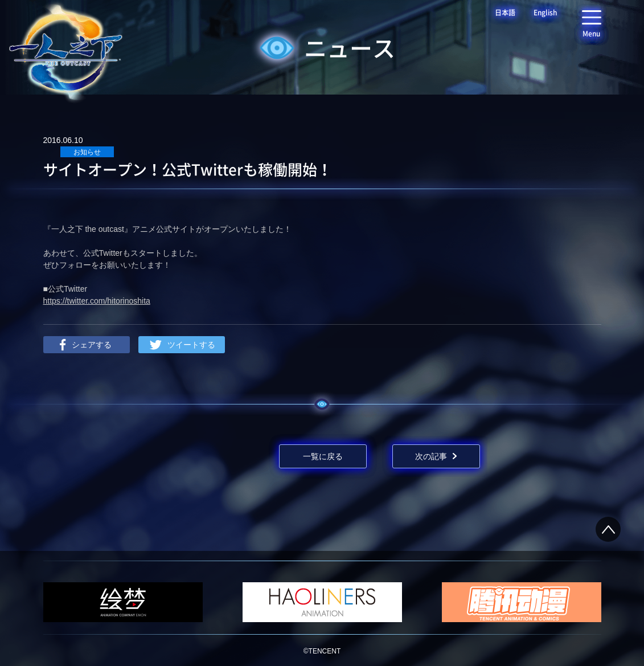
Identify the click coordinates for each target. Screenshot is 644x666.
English (545, 13)
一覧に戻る (323, 456)
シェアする (92, 345)
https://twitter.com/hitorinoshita (97, 301)
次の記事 (431, 456)
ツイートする (191, 345)
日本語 (505, 13)
